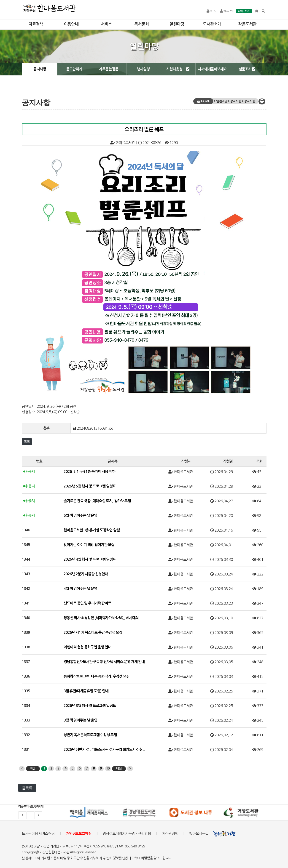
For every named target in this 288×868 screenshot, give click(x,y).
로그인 (212, 11)
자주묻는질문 (109, 69)
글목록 (27, 788)
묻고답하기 (74, 69)
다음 (119, 768)
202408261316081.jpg (95, 428)
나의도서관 (244, 11)
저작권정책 (170, 833)
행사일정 (143, 69)
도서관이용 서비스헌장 (38, 833)
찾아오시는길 (199, 833)
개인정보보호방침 (79, 834)
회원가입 (226, 11)
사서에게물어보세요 (212, 69)
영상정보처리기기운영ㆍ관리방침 (127, 833)
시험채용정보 (178, 69)
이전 (32, 768)
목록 (27, 442)
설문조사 (247, 69)
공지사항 (40, 69)
